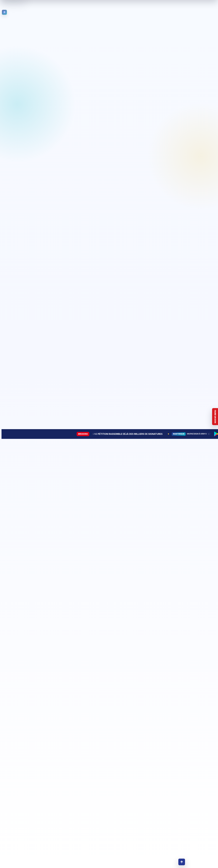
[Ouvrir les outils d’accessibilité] (4, 12)
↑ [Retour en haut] (182, 862)
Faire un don (215, 417)
